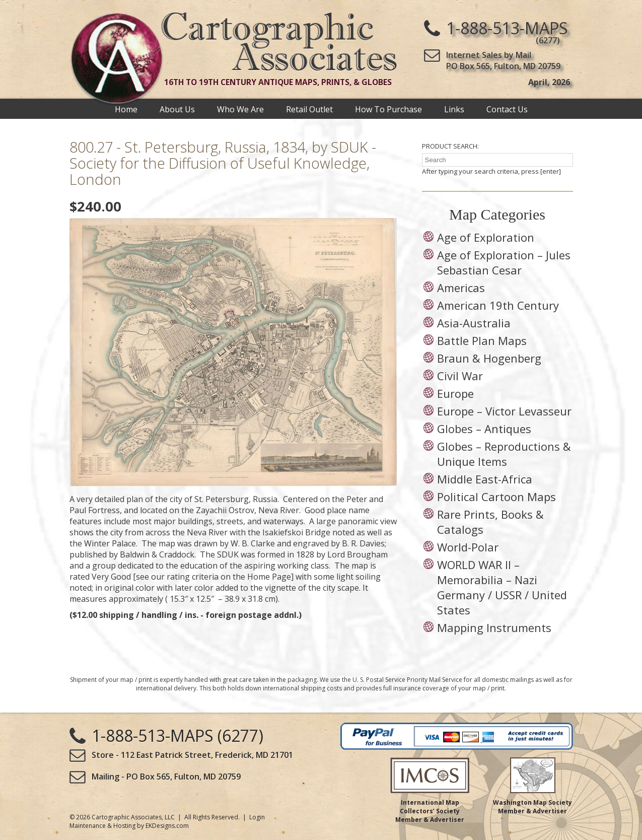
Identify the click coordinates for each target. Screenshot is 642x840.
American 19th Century (498, 305)
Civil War (460, 376)
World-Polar (468, 547)
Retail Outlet (309, 109)
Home (126, 109)
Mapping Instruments (494, 627)
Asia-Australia (474, 323)
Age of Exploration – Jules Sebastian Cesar (504, 262)
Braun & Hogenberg (489, 358)
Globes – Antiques (484, 429)
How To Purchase (388, 109)
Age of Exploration (486, 237)
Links (454, 109)
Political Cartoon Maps (496, 497)
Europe (455, 393)
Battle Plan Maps (482, 340)
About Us (177, 109)
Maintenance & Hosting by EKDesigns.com (129, 826)
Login (257, 817)
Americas (461, 288)
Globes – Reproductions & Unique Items (504, 454)
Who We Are (240, 109)
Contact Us (507, 109)
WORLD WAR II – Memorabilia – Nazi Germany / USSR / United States (502, 587)
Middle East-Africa (485, 479)
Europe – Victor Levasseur (504, 411)
